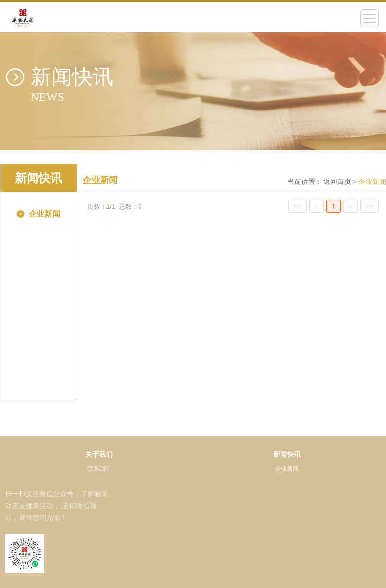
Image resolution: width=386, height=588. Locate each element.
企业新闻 (287, 469)
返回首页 (337, 182)
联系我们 (99, 469)
